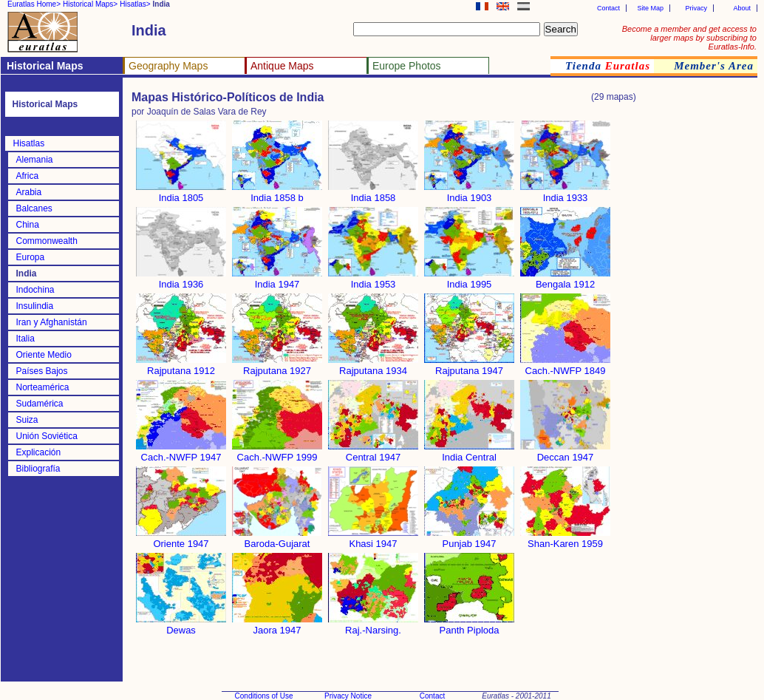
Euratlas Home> (34, 4)
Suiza (27, 420)
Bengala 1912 (565, 280)
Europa (31, 257)
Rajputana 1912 (181, 366)
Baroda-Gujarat (277, 539)
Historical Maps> (90, 4)
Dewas (181, 626)
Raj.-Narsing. (373, 626)
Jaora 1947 (277, 626)
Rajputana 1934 (373, 366)
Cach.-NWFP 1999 (277, 453)
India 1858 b (277, 193)
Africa (28, 176)
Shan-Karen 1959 (565, 539)
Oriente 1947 (181, 539)
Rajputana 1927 (277, 366)
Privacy (696, 8)
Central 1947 (373, 453)
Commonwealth (47, 241)
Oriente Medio (44, 355)
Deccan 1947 (565, 453)
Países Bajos (42, 371)
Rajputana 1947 (469, 366)
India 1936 (181, 280)
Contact (608, 8)
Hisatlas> (135, 4)
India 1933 (565, 193)
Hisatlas (29, 143)
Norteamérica (43, 387)
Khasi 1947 (373, 539)
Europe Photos (407, 66)
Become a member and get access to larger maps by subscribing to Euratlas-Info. (689, 38)
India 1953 (373, 280)
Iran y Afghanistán (52, 322)
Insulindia (35, 306)
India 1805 (181, 193)
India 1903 (469, 193)
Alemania (35, 160)
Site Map (650, 8)
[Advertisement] (698, 336)
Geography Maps (168, 66)
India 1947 (277, 280)
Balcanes (34, 208)
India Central (469, 453)
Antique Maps (282, 66)
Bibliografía (38, 469)
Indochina (35, 290)
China (28, 225)
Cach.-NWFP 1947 (181, 453)
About (742, 8)
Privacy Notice (348, 696)
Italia (25, 339)
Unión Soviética (47, 436)
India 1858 (373, 193)
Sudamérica (40, 404)
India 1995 (469, 280)
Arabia (29, 192)
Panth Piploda (469, 626)
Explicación (39, 452)
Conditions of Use (264, 696)
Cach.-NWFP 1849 (565, 366)
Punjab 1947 (469, 539)
